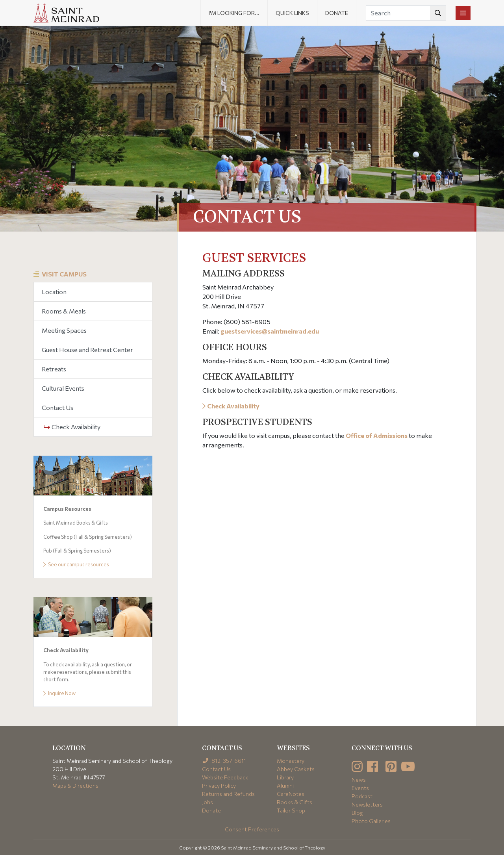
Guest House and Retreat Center (87, 350)
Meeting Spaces (64, 330)
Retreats (54, 369)
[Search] (406, 13)
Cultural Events (63, 388)
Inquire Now (59, 693)
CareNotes (291, 794)
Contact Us (57, 407)
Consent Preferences (252, 829)
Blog (357, 813)
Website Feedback (225, 777)
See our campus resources (76, 564)
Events (360, 788)
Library (285, 777)
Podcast (362, 796)
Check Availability (72, 427)
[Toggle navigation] (463, 13)
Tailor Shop (291, 810)
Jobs (208, 802)
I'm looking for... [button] (234, 13)
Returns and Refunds (228, 794)
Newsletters (367, 804)
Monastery (291, 761)
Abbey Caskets (296, 769)
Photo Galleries (371, 821)
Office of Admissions (377, 435)
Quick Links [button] (292, 13)
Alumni (285, 785)
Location (54, 292)
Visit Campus (64, 274)
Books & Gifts (295, 802)
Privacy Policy (219, 785)
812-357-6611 (224, 761)
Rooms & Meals (64, 311)
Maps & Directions (75, 785)
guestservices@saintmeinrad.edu (270, 331)
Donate (337, 13)
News (359, 780)
